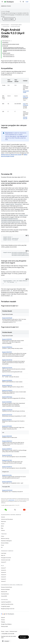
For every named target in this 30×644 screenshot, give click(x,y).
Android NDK (4, 596)
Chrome (3, 620)
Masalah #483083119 (7, 420)
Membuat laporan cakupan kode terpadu (11, 155)
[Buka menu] (2, 2)
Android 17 (4, 568)
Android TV (4, 562)
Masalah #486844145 (7, 385)
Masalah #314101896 (7, 475)
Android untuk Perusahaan (7, 519)
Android (3, 517)
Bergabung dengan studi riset (8, 609)
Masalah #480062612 (7, 397)
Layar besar (4, 553)
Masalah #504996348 (7, 318)
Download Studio (5, 594)
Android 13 (3, 577)
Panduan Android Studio (7, 587)
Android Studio (6, 6)
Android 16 (4, 570)
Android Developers (5, 25)
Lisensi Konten (11, 500)
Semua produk (4, 626)
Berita (2, 526)
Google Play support (6, 606)
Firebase (3, 622)
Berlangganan (24, 637)
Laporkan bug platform (6, 602)
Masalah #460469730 (7, 360)
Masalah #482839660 (7, 347)
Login (27, 2)
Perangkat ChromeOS (6, 558)
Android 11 (3, 581)
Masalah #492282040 (7, 410)
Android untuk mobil (6, 560)
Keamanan (4, 521)
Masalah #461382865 (7, 402)
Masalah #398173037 (7, 375)
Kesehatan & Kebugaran (6, 541)
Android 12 (4, 579)
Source (3, 524)
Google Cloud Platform (6, 624)
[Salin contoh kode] (28, 236)
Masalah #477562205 (7, 368)
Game (3, 536)
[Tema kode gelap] (26, 236)
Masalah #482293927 (7, 352)
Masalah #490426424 (7, 490)
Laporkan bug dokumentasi (7, 604)
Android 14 (4, 575)
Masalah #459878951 (7, 339)
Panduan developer (5, 589)
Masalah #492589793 (7, 455)
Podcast (3, 530)
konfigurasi (26, 97)
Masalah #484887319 (7, 449)
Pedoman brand (13, 631)
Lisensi (7, 631)
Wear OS (3, 555)
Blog (2, 528)
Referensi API (4, 592)
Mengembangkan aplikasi (16, 25)
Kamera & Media (5, 543)
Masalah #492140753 (7, 415)
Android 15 (4, 572)
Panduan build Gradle (15, 26)
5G (2, 547)
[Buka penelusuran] (21, 2)
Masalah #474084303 (7, 390)
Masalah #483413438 (7, 436)
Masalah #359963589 (7, 426)
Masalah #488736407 (7, 441)
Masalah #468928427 (7, 482)
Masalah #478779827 (7, 460)
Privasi (2, 545)
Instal (24, 96)
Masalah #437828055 (7, 380)
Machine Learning (5, 538)
